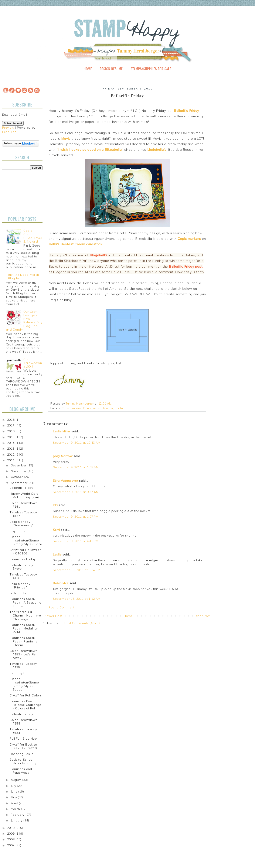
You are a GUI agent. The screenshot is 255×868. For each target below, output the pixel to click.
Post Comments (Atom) (82, 623)
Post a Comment (62, 607)
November (19, 471)
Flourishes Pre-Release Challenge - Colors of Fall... (25, 705)
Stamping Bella (112, 408)
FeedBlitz (9, 132)
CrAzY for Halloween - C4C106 (25, 552)
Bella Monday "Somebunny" (22, 523)
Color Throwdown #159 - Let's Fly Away (24, 654)
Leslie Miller (62, 431)
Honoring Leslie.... (23, 754)
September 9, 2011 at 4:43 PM (76, 541)
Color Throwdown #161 (24, 505)
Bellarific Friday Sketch (21, 567)
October (18, 477)
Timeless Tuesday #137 (23, 514)
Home (88, 69)
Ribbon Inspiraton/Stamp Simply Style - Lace (26, 540)
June (15, 791)
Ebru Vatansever (66, 481)
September (20, 483)
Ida (55, 505)
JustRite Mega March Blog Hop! (23, 276)
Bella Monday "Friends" (20, 586)
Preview (8, 128)
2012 (11, 455)
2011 (11, 460)
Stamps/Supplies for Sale (151, 69)
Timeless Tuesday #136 (23, 576)
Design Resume (111, 69)
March (16, 809)
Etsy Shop (17, 531)
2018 (11, 420)
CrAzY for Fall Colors (26, 695)
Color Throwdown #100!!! (33, 363)
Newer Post (53, 616)
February (18, 815)
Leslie (57, 554)
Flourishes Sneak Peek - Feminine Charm (23, 641)
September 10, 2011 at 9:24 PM (76, 570)
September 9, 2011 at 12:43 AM (77, 443)
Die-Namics (92, 408)
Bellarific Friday (21, 488)
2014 (11, 443)
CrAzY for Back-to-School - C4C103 (24, 746)
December (19, 465)
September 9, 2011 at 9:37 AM (76, 492)
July (14, 786)
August (17, 780)
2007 (11, 845)
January (17, 820)
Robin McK (61, 583)
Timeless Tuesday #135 (23, 666)
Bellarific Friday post (186, 266)
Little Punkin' (19, 593)
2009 (11, 834)
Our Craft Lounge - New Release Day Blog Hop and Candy (24, 321)
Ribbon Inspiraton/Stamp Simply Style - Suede (24, 684)
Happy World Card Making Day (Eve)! (25, 495)
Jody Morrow (63, 456)
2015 (11, 437)
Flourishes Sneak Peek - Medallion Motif (24, 628)
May (14, 797)
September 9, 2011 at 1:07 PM (76, 517)
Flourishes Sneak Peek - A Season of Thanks (26, 602)
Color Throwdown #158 (24, 722)
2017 (11, 425)
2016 (11, 431)
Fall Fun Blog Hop (23, 739)
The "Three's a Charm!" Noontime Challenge (25, 615)
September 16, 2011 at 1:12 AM (77, 599)
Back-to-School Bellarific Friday (23, 761)
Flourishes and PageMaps (21, 771)
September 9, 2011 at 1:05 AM (76, 467)
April (15, 803)
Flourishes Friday (23, 559)
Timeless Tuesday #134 (23, 731)
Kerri (56, 530)
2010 (11, 828)
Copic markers (72, 408)
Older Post (203, 616)
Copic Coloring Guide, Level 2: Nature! (33, 236)
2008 (11, 839)
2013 (11, 449)
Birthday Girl (19, 673)
